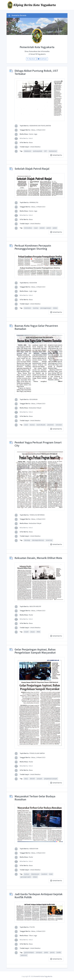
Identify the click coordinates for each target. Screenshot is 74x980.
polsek (55, 228)
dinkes (55, 308)
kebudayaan (35, 874)
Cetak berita (56, 155)
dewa (26, 779)
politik (46, 952)
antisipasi (39, 952)
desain (33, 632)
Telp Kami (31, 59)
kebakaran (28, 151)
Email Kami (42, 59)
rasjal (36, 228)
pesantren (51, 425)
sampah (39, 779)
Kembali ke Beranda (17, 15)
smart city (49, 540)
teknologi (27, 540)
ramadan (59, 425)
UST (45, 151)
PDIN (38, 632)
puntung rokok (38, 151)
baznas (32, 425)
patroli (49, 228)
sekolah (42, 228)
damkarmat (53, 151)
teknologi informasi (38, 540)
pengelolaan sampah (51, 779)
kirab (51, 874)
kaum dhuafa (41, 425)
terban (35, 877)
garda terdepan (29, 952)
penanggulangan (46, 308)
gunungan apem (26, 877)
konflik (59, 952)
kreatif (26, 632)
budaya (27, 874)
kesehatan (28, 308)
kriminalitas (28, 228)
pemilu (52, 952)
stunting (36, 308)
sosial (26, 425)
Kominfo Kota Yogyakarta (43, 976)
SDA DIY (32, 779)
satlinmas (24, 955)
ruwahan (44, 874)
